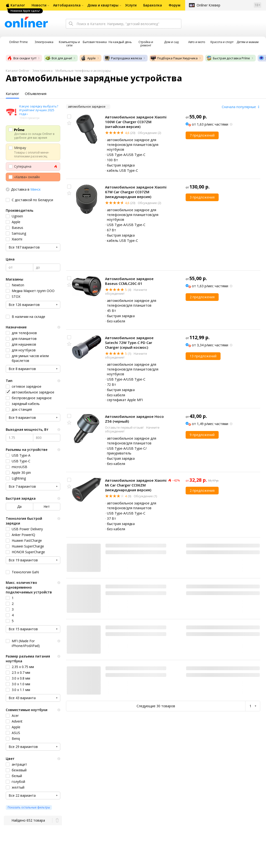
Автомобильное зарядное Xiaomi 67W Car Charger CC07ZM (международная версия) (136, 192)
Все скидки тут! (22, 58)
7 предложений (202, 135)
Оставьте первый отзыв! (125, 427)
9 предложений (202, 435)
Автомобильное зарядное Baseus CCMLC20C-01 (129, 281)
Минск (36, 189)
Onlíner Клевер (208, 5)
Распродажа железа (123, 58)
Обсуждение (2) (149, 133)
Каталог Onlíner (18, 71)
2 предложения (202, 297)
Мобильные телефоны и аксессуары (83, 71)
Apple (88, 58)
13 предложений (203, 356)
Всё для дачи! (58, 58)
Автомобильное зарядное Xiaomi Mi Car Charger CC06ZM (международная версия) (136, 485)
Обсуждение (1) (145, 496)
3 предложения (202, 197)
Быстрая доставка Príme (228, 58)
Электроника (42, 71)
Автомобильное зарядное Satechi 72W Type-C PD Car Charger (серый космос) (129, 343)
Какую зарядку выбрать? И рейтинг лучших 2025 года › (39, 110)
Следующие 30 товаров (156, 706)
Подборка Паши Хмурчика (174, 58)
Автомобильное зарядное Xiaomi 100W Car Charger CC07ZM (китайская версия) (136, 122)
